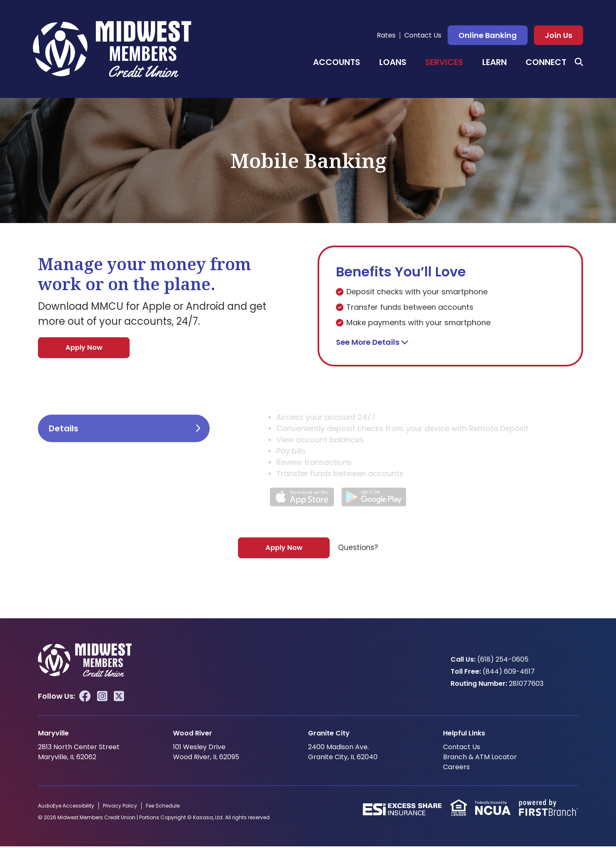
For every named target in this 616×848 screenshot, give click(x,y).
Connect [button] (546, 62)
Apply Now (84, 348)
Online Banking (488, 35)
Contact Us (423, 35)
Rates (386, 35)
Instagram (102, 698)
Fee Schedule (163, 807)
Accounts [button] (337, 62)
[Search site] (579, 62)
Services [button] (444, 62)
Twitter (119, 698)
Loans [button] (393, 62)
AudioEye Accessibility (66, 807)
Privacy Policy (120, 807)
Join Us (558, 35)
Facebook (85, 698)
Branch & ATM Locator (480, 759)
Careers (456, 769)
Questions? (358, 549)
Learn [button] (495, 62)
